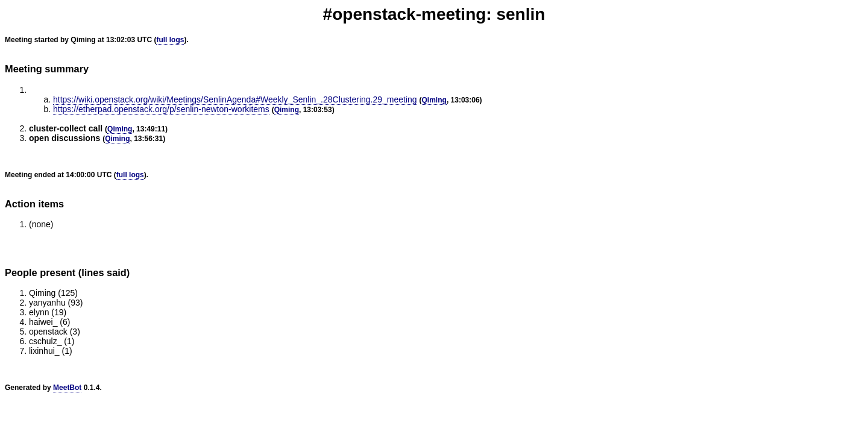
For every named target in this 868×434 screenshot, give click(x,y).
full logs (170, 40)
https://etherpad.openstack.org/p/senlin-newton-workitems (161, 109)
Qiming (434, 100)
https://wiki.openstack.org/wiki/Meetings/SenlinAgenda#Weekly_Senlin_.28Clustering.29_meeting (235, 99)
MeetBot (67, 388)
